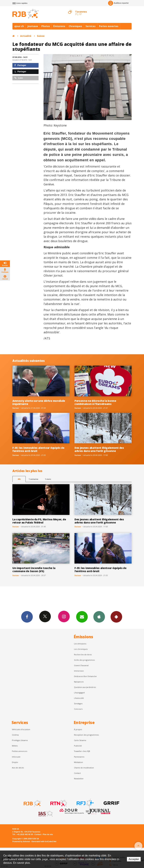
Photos (46, 26)
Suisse (41, 36)
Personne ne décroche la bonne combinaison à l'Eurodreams (95, 402)
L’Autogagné (79, 693)
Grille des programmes (84, 660)
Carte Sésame (80, 740)
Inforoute (16, 757)
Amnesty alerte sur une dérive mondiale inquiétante (39, 402)
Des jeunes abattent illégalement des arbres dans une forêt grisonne (99, 449)
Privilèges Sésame (20, 740)
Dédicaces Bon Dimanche (85, 676)
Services (91, 26)
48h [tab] (19, 479)
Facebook (27, 617)
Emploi (15, 762)
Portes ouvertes (109, 26)
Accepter (134, 859)
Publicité (78, 746)
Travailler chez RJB (82, 751)
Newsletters (82, 617)
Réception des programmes (86, 735)
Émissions (59, 26)
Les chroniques (81, 649)
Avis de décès (18, 768)
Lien (19, 78)
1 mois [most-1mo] (48, 479)
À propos (78, 729)
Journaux (33, 26)
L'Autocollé (79, 698)
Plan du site (48, 834)
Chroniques (75, 26)
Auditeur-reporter (118, 3)
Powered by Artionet (21, 841)
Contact (77, 773)
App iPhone (99, 617)
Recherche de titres (83, 655)
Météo (15, 746)
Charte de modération (84, 768)
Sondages (78, 703)
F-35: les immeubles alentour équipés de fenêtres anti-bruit (38, 449)
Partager (20, 65)
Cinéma (15, 735)
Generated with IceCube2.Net (44, 841)
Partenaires (79, 757)
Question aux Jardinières (85, 687)
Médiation (78, 762)
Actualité (26, 36)
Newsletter (79, 779)
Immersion (79, 671)
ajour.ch (19, 26)
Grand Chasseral (81, 665)
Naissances (79, 682)
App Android (116, 617)
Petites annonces (20, 751)
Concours (78, 709)
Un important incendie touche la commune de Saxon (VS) (34, 570)
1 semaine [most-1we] (33, 479)
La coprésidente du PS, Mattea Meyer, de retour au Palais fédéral (39, 521)
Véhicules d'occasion (21, 729)
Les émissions (80, 644)
